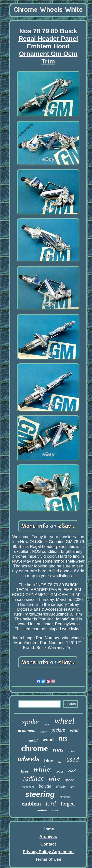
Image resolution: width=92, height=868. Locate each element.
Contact (48, 844)
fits (63, 738)
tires (25, 771)
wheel (65, 721)
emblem (31, 804)
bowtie (45, 786)
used (72, 759)
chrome (34, 748)
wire (54, 779)
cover (56, 810)
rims (58, 750)
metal (33, 740)
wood (48, 740)
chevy (44, 732)
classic (61, 787)
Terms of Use (48, 859)
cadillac (33, 778)
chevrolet (66, 797)
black (47, 724)
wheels (28, 759)
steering (40, 794)
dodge (60, 771)
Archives (48, 837)
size (59, 762)
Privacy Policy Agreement (48, 852)
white (42, 769)
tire (72, 787)
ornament (27, 731)
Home (48, 829)
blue (48, 760)
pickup (58, 730)
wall (74, 731)
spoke (30, 722)
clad (72, 771)
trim (72, 750)
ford (51, 803)
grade (69, 780)
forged (68, 804)
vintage (42, 810)
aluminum (28, 787)
